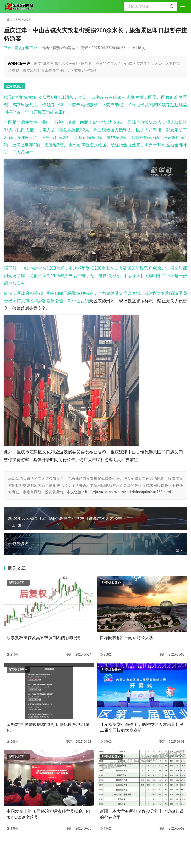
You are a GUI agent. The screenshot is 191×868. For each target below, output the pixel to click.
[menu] (183, 7)
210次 (13, 654)
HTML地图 (120, 856)
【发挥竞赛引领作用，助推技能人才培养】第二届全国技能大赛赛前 (142, 727)
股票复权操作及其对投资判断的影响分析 (44, 638)
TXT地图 (107, 856)
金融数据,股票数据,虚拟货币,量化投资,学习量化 (48, 727)
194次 (106, 828)
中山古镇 (81, 301)
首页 (9, 20)
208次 (106, 654)
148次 (138, 48)
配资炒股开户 (25, 20)
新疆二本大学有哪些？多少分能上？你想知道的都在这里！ (142, 814)
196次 (13, 828)
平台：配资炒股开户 (20, 48)
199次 (106, 742)
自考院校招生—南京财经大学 (127, 638)
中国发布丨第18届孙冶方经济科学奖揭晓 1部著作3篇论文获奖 (48, 814)
